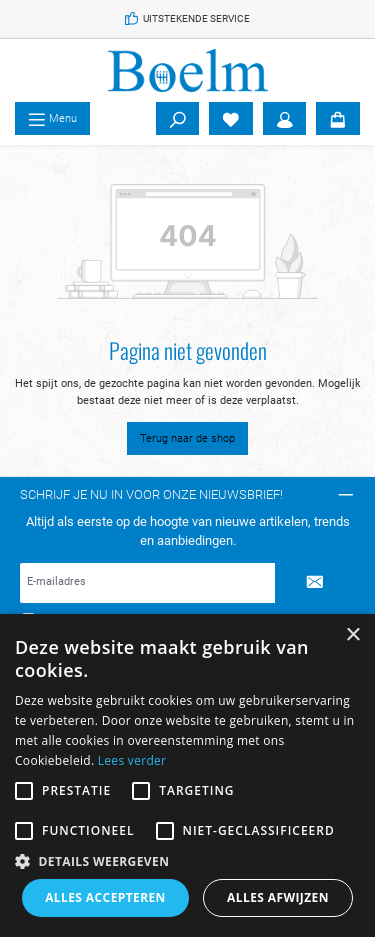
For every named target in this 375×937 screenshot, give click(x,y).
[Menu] (52, 119)
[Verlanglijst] (231, 119)
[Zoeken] (178, 119)
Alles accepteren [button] (105, 897)
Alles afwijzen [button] (278, 897)
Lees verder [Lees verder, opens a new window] (132, 760)
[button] (187, 861)
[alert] (187, 775)
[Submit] (315, 583)
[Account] (285, 119)
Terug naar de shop (187, 438)
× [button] (352, 635)
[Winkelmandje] (338, 119)
